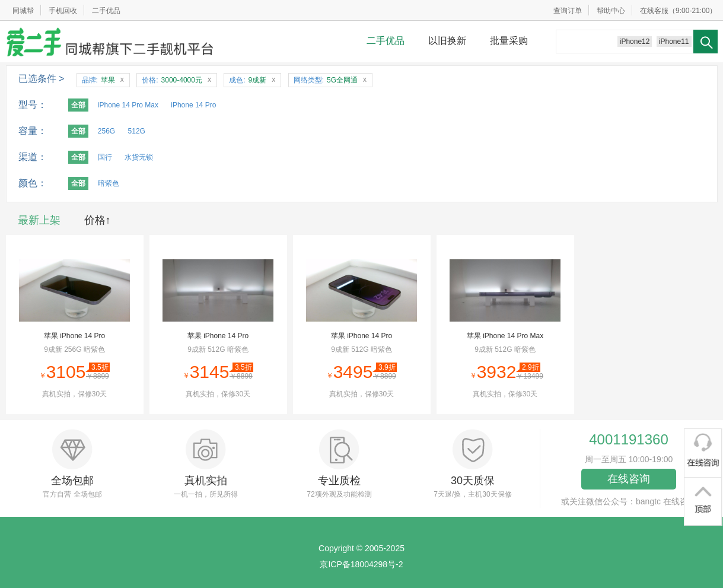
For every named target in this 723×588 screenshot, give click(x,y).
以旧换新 (447, 41)
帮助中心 (611, 11)
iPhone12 (635, 42)
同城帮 (23, 11)
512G (137, 131)
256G (106, 131)
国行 (105, 157)
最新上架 (39, 220)
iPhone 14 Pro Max (128, 105)
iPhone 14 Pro (193, 105)
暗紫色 (109, 183)
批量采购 (509, 41)
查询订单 (568, 11)
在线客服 (654, 11)
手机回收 (63, 11)
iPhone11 (674, 42)
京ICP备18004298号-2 (361, 564)
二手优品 (106, 11)
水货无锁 (139, 157)
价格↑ (98, 220)
